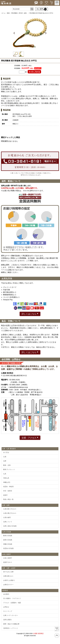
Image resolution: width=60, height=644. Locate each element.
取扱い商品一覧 (8, 499)
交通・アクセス (30, 438)
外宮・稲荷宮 (8, 491)
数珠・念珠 (7, 465)
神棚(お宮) (7, 482)
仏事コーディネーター (11, 615)
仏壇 (5, 457)
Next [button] (46, 33)
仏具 (5, 474)
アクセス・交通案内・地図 (12, 603)
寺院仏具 (6, 478)
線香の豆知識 (8, 540)
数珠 (8, 13)
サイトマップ (8, 611)
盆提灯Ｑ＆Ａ (8, 562)
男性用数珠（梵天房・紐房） (19, 13)
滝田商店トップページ (11, 628)
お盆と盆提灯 (8, 558)
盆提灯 (5, 495)
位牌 (5, 461)
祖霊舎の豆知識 (8, 548)
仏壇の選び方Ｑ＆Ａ (10, 513)
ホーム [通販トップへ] (3, 13)
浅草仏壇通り (8, 620)
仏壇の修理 (7, 517)
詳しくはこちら (30, 314)
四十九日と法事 (8, 572)
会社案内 (6, 594)
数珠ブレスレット (9, 469)
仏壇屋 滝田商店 (38, 633)
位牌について (8, 522)
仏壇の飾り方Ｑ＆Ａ (10, 509)
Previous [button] (15, 33)
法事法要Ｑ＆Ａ (8, 576)
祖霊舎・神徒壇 (8, 487)
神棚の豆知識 (8, 544)
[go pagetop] (57, 635)
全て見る (6, 452)
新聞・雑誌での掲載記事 (11, 624)
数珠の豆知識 (8, 536)
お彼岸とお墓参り (9, 580)
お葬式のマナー (8, 585)
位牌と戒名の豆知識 (10, 526)
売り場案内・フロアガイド (12, 598)
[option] (30, 33)
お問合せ (6, 607)
